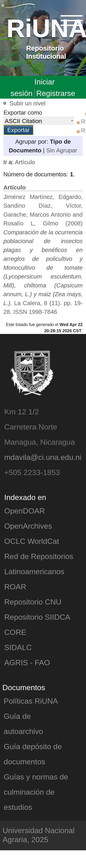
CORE (15, 632)
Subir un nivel (27, 103)
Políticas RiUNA (31, 701)
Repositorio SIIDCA (37, 617)
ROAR (15, 586)
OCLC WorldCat (32, 541)
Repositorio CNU (33, 602)
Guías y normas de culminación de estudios (36, 792)
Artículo (25, 162)
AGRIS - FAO (27, 662)
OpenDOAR (25, 511)
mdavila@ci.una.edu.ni (43, 457)
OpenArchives (28, 526)
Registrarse (56, 93)
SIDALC (18, 647)
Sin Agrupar (62, 150)
